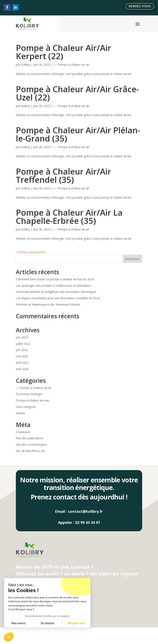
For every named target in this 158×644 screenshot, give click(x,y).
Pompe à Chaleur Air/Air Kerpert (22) (63, 52)
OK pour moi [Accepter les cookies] (76, 623)
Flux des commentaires (31, 444)
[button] (9, 637)
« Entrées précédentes (31, 252)
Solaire (20, 413)
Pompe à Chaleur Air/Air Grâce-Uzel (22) (77, 93)
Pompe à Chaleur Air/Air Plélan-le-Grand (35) (78, 134)
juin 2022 (22, 350)
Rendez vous (140, 6)
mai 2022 (22, 356)
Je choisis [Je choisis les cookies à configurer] (47, 623)
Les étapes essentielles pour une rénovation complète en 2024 (58, 298)
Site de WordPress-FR (30, 451)
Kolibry (26, 65)
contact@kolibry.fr (85, 511)
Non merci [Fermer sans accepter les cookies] (18, 623)
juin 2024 (22, 337)
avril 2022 (22, 363)
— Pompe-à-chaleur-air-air (71, 65)
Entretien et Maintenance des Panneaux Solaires (48, 304)
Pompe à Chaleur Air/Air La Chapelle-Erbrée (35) (69, 217)
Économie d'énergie (29, 394)
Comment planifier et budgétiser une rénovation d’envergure (56, 292)
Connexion (23, 432)
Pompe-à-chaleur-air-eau (33, 400)
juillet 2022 (23, 344)
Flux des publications (30, 438)
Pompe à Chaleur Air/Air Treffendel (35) (63, 175)
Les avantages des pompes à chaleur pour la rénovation (53, 286)
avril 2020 (22, 369)
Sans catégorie (26, 407)
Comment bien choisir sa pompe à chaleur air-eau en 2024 (55, 279)
